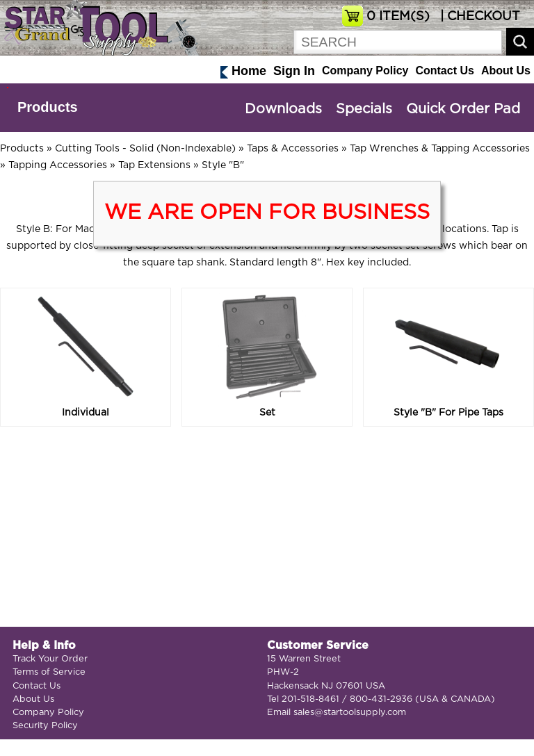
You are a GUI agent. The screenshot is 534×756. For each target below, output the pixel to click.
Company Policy (365, 71)
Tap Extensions (154, 165)
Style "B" (223, 165)
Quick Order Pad (463, 109)
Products (48, 107)
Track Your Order (50, 659)
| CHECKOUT (478, 17)
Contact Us (444, 71)
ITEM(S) (398, 17)
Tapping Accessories (58, 165)
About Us (506, 71)
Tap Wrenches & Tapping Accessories (440, 149)
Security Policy (45, 726)
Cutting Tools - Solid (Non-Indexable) (145, 149)
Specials (364, 109)
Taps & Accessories (293, 149)
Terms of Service (49, 672)
